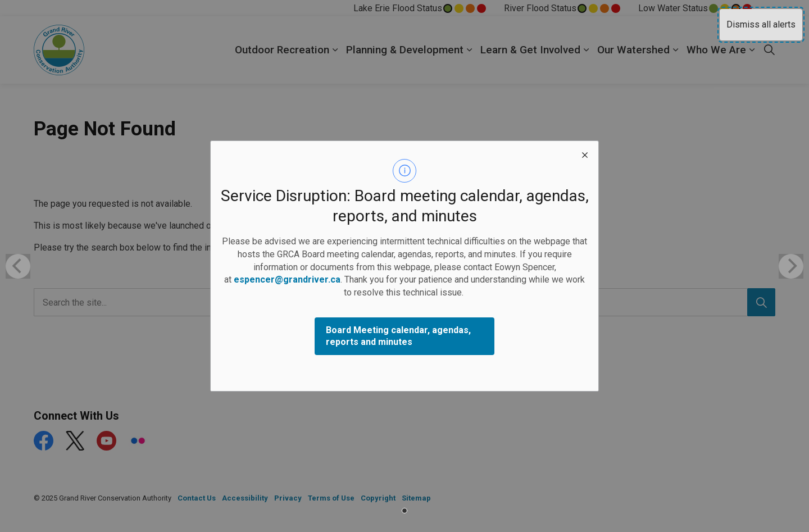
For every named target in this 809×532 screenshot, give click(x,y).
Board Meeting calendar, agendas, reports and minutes (398, 336)
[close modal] (585, 154)
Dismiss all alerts (761, 24)
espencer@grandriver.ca (287, 279)
